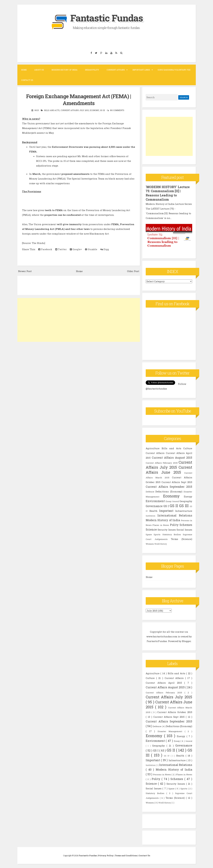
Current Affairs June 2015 (169, 469)
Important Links (141, 70)
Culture (188, 448)
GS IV (167, 755)
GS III (102, 110)
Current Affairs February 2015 (162, 462)
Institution (150, 515)
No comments (117, 110)
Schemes (186, 524)
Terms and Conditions (126, 855)
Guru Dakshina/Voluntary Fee (174, 70)
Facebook (45, 249)
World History (161, 543)
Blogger (186, 640)
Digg (105, 249)
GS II (174, 505)
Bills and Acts (52, 110)
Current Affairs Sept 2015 (177, 481)
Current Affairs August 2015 (172, 457)
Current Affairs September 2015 (169, 486)
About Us (39, 70)
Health (153, 510)
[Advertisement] (79, 320)
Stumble (91, 249)
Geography (186, 501)
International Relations (175, 515)
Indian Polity (92, 70)
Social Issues (184, 529)
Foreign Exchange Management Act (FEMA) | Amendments (79, 100)
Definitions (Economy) (169, 491)
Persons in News (162, 774)
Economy (94, 110)
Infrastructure (184, 510)
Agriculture (153, 448)
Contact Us (27, 80)
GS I (166, 505)
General (176, 501)
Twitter (61, 249)
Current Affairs (116, 70)
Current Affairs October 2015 (175, 711)
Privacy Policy (106, 855)
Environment (155, 500)
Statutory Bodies (172, 534)
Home (24, 70)
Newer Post (25, 271)
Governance (154, 505)
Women (150, 543)
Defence (150, 491)
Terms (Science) (182, 538)
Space (149, 534)
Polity (174, 524)
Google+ (76, 249)
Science (151, 529)
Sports (157, 534)
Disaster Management (171, 731)
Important (166, 510)
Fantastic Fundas (107, 18)
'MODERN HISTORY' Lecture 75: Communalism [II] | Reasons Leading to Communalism (168, 193)
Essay (169, 501)
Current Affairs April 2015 (165, 682)
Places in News (161, 524)
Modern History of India (64, 70)
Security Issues (167, 529)
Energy (188, 496)
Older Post (133, 271)
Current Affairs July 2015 (75, 110)
